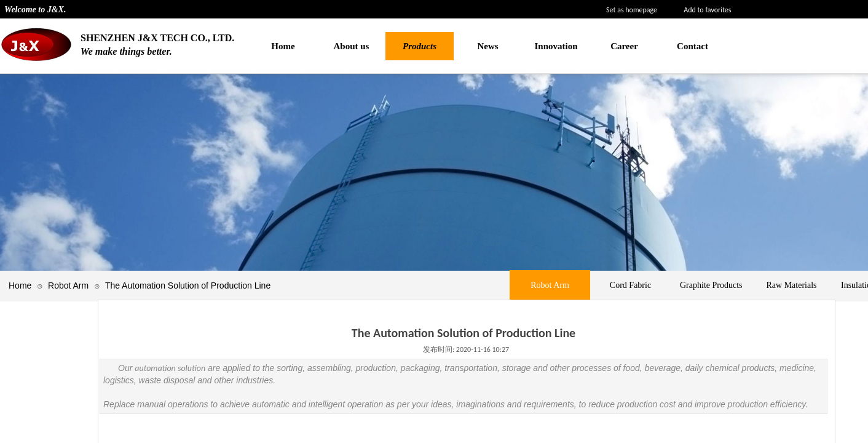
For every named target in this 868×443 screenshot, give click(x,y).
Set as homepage (632, 10)
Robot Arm (68, 285)
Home (20, 285)
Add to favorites (707, 10)
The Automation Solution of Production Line (188, 285)
